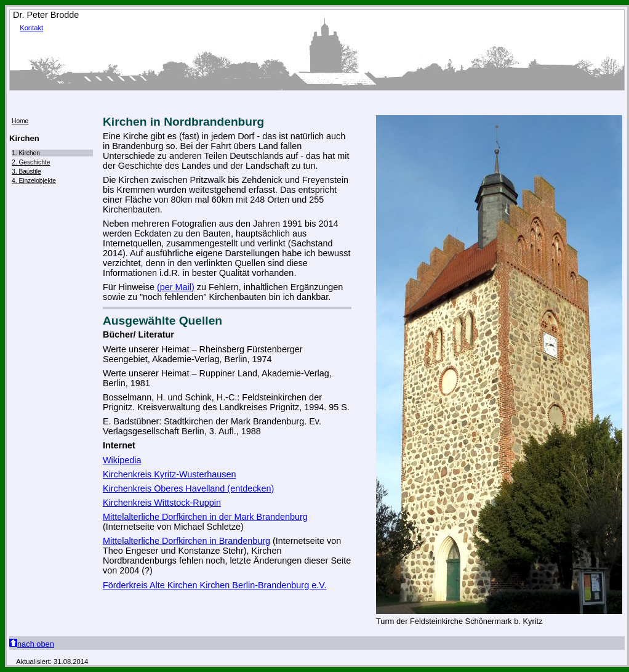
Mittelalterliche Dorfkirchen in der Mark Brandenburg (205, 517)
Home (20, 121)
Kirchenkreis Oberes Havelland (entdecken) (188, 488)
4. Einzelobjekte (34, 181)
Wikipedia (122, 460)
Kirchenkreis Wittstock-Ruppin (162, 503)
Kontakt (31, 28)
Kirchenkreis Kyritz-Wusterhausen (169, 474)
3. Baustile (26, 172)
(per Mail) (176, 287)
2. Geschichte (31, 162)
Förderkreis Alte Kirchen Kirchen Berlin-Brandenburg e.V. (214, 585)
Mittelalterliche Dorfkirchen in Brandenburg (186, 541)
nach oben (32, 644)
